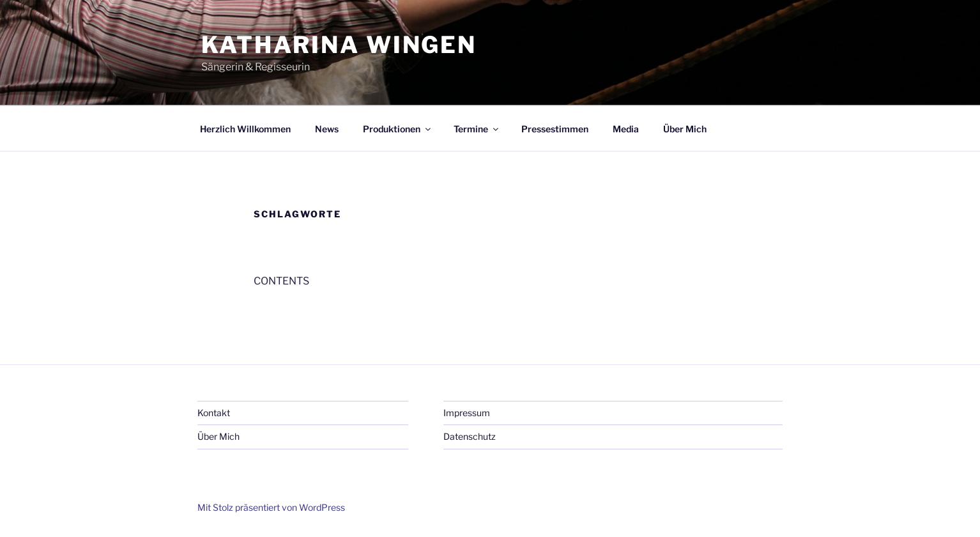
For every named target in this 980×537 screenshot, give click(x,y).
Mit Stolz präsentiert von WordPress (271, 507)
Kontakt (214, 413)
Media (626, 129)
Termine (477, 129)
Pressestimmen (555, 129)
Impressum (467, 413)
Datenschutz (470, 436)
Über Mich (685, 129)
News (327, 129)
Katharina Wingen (339, 45)
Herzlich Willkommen (245, 129)
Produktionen (398, 129)
